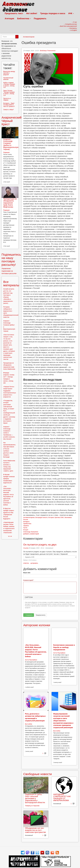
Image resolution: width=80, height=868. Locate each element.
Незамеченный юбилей (8, 79)
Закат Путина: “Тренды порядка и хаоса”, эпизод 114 (9, 93)
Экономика (68, 517)
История (51, 517)
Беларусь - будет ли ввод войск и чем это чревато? (9, 105)
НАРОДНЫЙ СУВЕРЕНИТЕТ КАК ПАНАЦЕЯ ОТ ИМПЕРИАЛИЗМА (62, 797)
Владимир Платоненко (48, 51)
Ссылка (26, 548)
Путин (25, 528)
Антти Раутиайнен (31, 660)
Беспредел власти (41, 517)
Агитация (9, 18)
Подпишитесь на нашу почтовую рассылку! (11, 260)
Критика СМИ (59, 517)
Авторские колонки (37, 625)
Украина (26, 526)
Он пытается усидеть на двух (40, 545)
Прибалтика (27, 524)
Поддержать (40, 18)
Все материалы (11, 284)
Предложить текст (14, 13)
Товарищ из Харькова (32, 806)
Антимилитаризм (29, 37)
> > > (10, 536)
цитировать (34, 563)
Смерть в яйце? (9, 110)
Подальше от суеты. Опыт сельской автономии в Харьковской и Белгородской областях (35, 798)
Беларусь (26, 522)
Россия (26, 519)
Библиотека (24, 18)
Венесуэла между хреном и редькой (9, 73)
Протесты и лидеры (7, 99)
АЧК (71, 13)
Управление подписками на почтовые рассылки (9, 271)
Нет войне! (32, 13)
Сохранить (28, 615)
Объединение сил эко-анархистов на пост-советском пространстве (35, 830)
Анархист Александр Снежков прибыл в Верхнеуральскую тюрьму (11, 144)
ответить (26, 563)
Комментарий (29, 580)
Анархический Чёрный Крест (11, 121)
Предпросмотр (41, 615)
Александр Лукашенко (31, 532)
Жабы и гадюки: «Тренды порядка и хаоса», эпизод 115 (9, 85)
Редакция (6, 152)
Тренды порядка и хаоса (53, 13)
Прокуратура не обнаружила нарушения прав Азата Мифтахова (10, 203)
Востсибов (29, 724)
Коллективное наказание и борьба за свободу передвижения (64, 647)
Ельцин (26, 530)
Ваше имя (27, 573)
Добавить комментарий (31, 534)
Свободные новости (38, 774)
